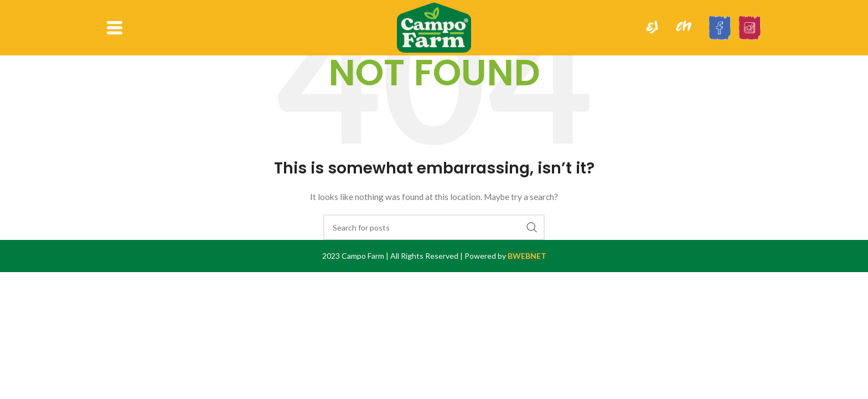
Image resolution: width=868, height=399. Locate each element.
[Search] (434, 227)
